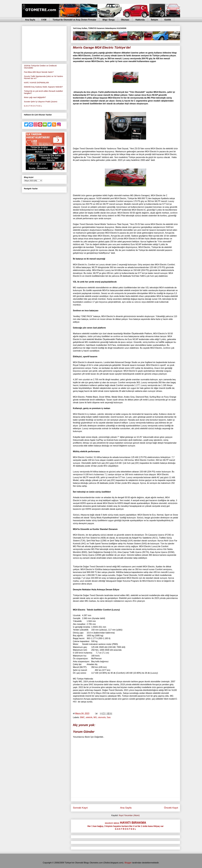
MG (95, 717)
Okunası (125, 20)
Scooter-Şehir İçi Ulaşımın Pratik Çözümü (41, 102)
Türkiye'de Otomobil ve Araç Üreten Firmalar (74, 20)
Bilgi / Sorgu (109, 20)
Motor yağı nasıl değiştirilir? (35, 97)
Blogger (128, 863)
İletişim (155, 20)
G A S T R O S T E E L (33, 106)
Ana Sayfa (30, 20)
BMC (82, 717)
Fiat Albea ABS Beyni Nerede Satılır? (39, 72)
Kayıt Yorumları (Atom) (129, 815)
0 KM (44, 20)
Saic (109, 717)
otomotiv (102, 717)
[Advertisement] (44, 43)
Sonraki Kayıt (80, 808)
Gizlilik (168, 20)
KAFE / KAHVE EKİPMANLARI (36, 83)
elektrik (89, 717)
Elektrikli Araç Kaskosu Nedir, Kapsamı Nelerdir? (43, 87)
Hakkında (140, 20)
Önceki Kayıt (171, 808)
